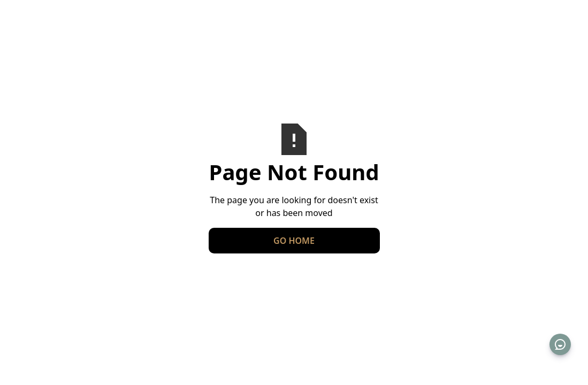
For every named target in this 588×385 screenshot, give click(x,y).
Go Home (294, 241)
